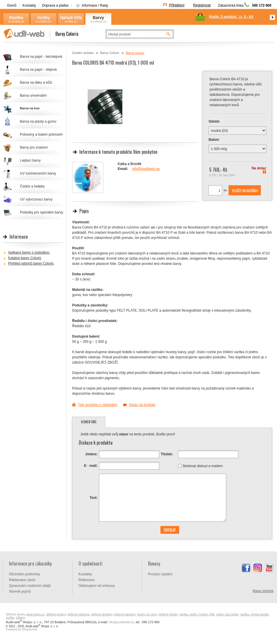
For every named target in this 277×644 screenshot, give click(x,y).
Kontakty (29, 5)
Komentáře (89, 422)
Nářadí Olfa (71, 18)
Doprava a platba (55, 5)
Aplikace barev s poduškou (29, 252)
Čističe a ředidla (32, 186)
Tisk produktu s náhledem (98, 405)
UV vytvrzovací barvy (36, 199)
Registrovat (202, 5)
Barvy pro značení (34, 147)
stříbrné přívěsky (102, 614)
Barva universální (33, 96)
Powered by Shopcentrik (21, 629)
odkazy (21, 618)
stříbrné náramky (125, 614)
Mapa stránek (263, 591)
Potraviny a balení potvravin (41, 134)
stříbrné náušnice (79, 614)
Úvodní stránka (83, 53)
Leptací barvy (30, 160)
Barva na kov (135, 53)
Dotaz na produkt (142, 405)
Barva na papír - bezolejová (41, 57)
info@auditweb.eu (146, 169)
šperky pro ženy (147, 614)
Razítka (16, 18)
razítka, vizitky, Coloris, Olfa (197, 614)
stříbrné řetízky (168, 614)
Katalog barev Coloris (25, 258)
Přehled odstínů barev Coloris (31, 263)
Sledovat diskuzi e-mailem (202, 466)
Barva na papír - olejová (38, 70)
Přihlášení (177, 5)
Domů (12, 5)
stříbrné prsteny (56, 614)
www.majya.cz (35, 614)
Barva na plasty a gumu (38, 121)
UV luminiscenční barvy (38, 173)
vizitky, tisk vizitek (227, 614)
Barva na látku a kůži (36, 83)
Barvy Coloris (98, 18)
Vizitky (44, 18)
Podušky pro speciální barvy (42, 212)
